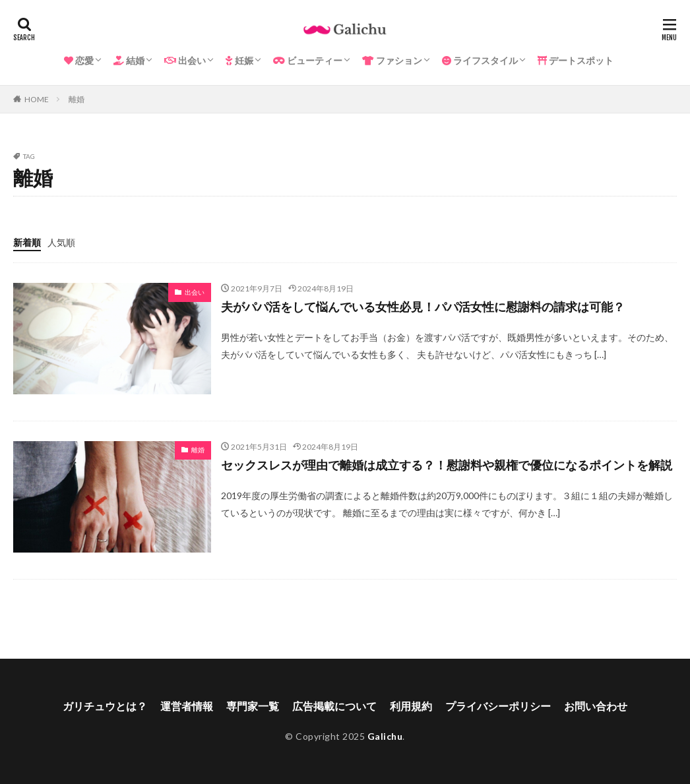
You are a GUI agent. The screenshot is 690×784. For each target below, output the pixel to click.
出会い (185, 60)
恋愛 (79, 60)
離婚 (77, 99)
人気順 (61, 242)
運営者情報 (187, 706)
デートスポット (576, 60)
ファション (392, 60)
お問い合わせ (596, 706)
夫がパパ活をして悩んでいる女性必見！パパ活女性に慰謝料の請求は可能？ (423, 307)
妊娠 (239, 60)
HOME (37, 99)
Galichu (385, 736)
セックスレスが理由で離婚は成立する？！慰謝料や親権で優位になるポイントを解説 (447, 465)
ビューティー (308, 60)
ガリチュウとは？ (105, 706)
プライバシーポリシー (498, 706)
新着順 (27, 242)
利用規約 (411, 706)
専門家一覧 (253, 706)
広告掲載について (334, 706)
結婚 (129, 60)
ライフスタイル (480, 60)
